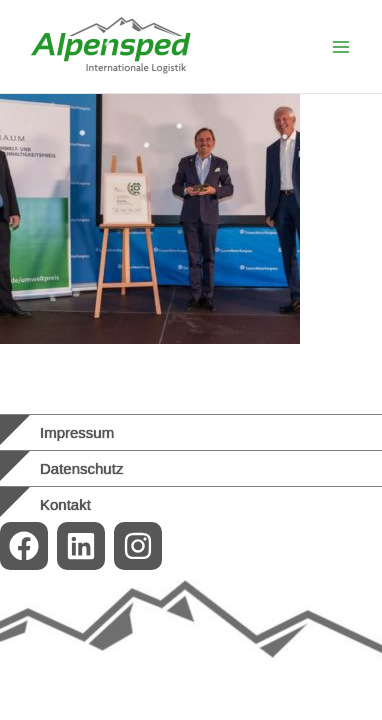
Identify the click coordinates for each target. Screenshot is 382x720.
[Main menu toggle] (341, 47)
